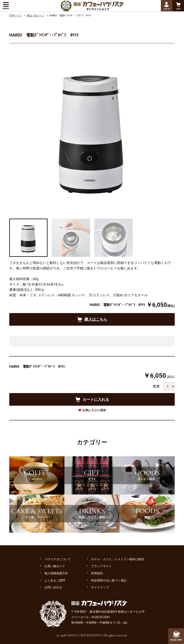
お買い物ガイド (55, 566)
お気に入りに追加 (94, 410)
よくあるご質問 (55, 580)
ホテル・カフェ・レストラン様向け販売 (118, 559)
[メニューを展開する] (6, 6)
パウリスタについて (58, 559)
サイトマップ (100, 587)
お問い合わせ (53, 587)
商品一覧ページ (36, 16)
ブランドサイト (101, 566)
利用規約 (97, 573)
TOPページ (15, 16)
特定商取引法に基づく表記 (109, 580)
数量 (156, 386)
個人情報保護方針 (56, 573)
